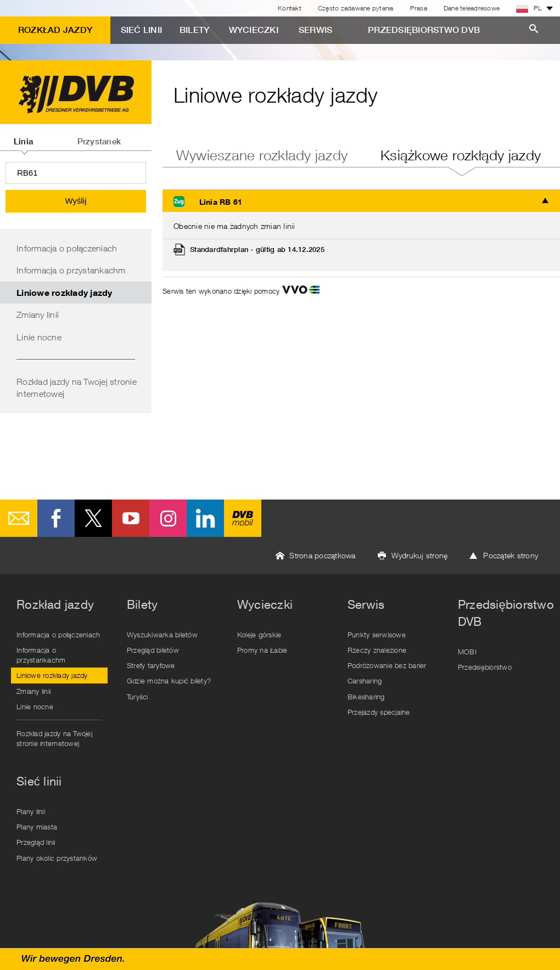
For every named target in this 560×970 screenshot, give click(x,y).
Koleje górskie (259, 635)
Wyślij (75, 201)
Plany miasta (37, 827)
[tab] (23, 137)
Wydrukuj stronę (420, 555)
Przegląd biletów (153, 650)
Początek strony (511, 555)
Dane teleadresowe (472, 8)
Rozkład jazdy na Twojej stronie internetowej (77, 388)
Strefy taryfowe (151, 665)
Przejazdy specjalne (379, 712)
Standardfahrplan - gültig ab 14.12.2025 (257, 249)
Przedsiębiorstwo (485, 667)
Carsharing (365, 681)
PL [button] (529, 8)
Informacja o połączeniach (67, 248)
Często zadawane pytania (356, 8)
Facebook (56, 518)
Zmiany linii (38, 315)
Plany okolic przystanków (57, 858)
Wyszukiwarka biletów (162, 635)
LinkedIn (205, 518)
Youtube (131, 518)
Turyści (138, 697)
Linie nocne (39, 337)
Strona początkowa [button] (322, 555)
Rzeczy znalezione (377, 650)
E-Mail (19, 518)
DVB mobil (243, 518)
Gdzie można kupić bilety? (169, 681)
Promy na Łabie (262, 650)
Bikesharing (366, 697)
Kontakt (290, 8)
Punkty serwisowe (377, 635)
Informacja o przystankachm (71, 270)
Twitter (93, 518)
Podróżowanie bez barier (387, 665)
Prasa (419, 8)
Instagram (168, 518)
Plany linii (31, 811)
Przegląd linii (36, 842)
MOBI (467, 652)
